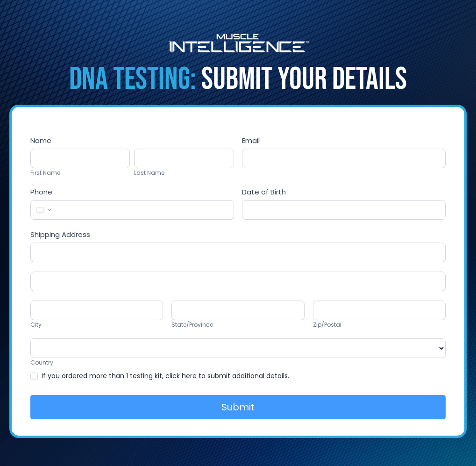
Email (251, 140)
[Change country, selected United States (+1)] (43, 210)
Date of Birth (264, 192)
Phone (41, 192)
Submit (238, 407)
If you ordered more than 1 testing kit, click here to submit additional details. (160, 376)
